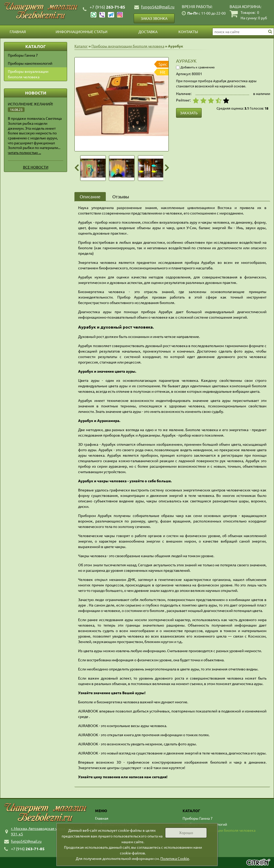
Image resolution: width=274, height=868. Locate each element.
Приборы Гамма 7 (23, 55)
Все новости (36, 167)
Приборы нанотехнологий (30, 63)
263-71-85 (107, 7)
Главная (18, 32)
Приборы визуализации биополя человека (28, 74)
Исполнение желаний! (30, 104)
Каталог (81, 46)
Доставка (148, 32)
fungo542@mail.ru (158, 7)
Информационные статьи (81, 32)
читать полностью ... (24, 152)
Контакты (188, 32)
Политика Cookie (175, 858)
